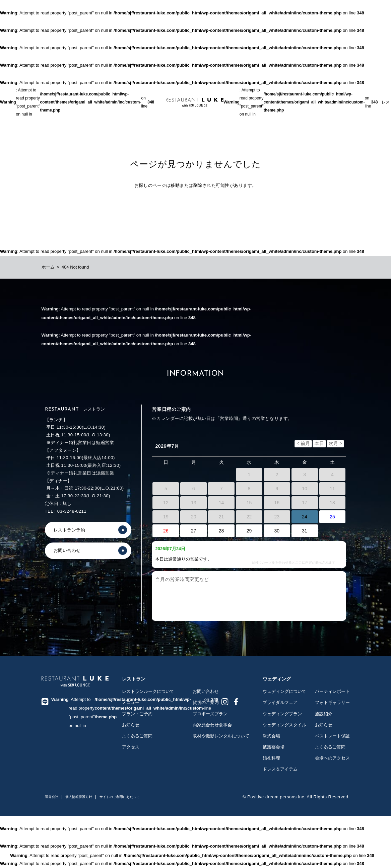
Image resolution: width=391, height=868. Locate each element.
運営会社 (52, 797)
